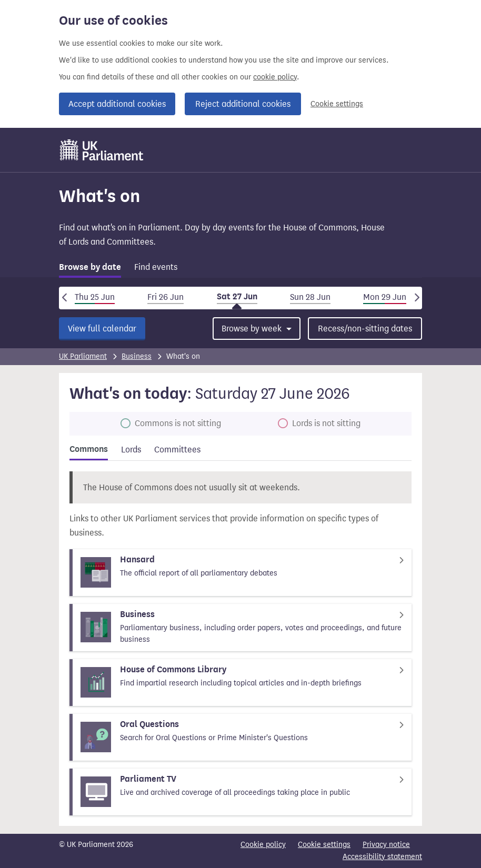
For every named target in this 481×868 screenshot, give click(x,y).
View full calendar (102, 329)
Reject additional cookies (243, 104)
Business (137, 356)
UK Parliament (83, 356)
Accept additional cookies (117, 104)
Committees (177, 450)
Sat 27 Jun (237, 297)
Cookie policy (263, 845)
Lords (131, 450)
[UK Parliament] (102, 150)
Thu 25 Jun (95, 297)
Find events (156, 267)
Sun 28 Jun (310, 297)
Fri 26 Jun (166, 297)
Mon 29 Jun (385, 297)
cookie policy (275, 77)
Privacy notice (386, 845)
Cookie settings (337, 104)
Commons (89, 449)
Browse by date (90, 267)
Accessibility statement (382, 857)
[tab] (90, 269)
